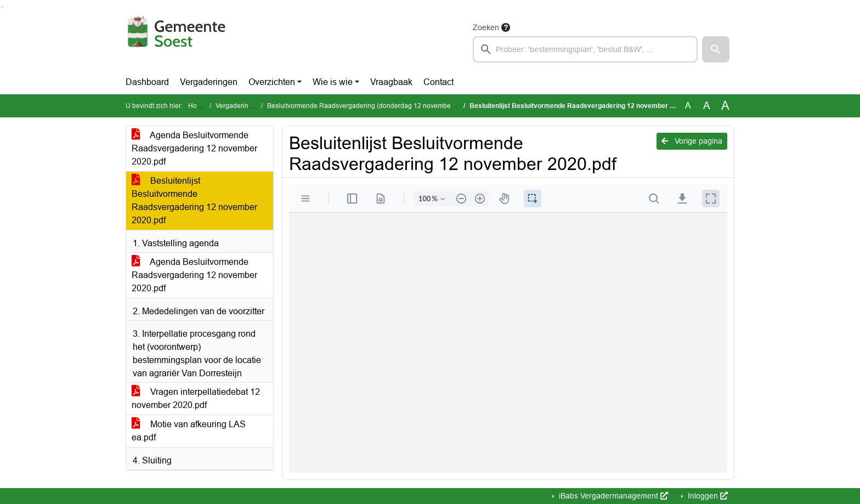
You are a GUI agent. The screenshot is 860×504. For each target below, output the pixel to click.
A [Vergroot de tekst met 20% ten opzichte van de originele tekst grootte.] (707, 106)
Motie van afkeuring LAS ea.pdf (189, 431)
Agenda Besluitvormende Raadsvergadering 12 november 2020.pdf (194, 148)
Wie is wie (333, 82)
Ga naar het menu (3, 7)
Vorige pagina (692, 141)
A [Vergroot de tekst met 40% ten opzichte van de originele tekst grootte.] (725, 106)
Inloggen (707, 496)
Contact (439, 82)
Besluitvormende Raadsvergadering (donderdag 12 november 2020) (370, 106)
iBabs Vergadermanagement (612, 496)
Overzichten (272, 82)
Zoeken (486, 27)
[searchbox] (585, 49)
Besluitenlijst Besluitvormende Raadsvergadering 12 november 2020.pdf (194, 200)
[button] (716, 49)
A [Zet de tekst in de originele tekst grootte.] (688, 106)
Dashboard (147, 82)
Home (197, 106)
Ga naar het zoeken (1, 7)
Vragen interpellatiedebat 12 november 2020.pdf (196, 398)
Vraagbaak (391, 82)
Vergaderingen (209, 82)
